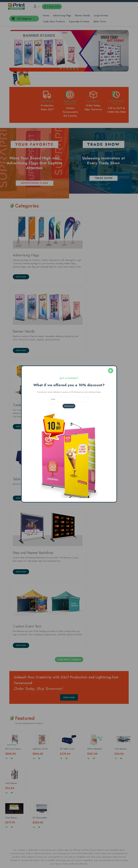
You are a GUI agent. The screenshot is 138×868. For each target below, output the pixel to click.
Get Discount (69, 406)
